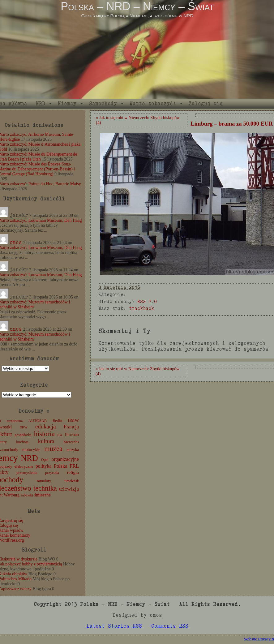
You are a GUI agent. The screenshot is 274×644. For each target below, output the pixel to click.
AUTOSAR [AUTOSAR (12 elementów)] (38, 421)
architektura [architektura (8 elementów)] (15, 421)
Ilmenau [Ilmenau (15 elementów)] (72, 435)
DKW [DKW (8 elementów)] (23, 427)
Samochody (103, 103)
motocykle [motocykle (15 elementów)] (31, 450)
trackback (141, 308)
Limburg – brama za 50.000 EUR (232, 124)
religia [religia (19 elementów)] (73, 472)
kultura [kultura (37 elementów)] (46, 441)
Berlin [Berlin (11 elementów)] (57, 421)
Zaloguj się (206, 103)
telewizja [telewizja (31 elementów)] (69, 489)
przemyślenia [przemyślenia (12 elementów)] (27, 473)
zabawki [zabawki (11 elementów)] (27, 495)
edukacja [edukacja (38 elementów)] (46, 426)
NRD (41, 103)
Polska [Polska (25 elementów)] (61, 466)
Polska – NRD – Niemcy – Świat (137, 6)
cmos (16, 242)
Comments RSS (170, 626)
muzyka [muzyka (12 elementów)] (73, 450)
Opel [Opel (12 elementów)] (45, 460)
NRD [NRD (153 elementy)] (29, 458)
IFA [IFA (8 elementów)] (60, 435)
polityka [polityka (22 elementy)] (44, 466)
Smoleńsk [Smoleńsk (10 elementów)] (72, 481)
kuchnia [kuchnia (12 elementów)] (22, 442)
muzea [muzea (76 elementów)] (53, 449)
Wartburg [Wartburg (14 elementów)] (12, 495)
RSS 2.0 (147, 301)
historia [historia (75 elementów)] (44, 434)
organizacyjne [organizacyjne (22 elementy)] (65, 459)
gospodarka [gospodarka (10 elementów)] (23, 435)
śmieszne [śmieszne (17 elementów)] (43, 495)
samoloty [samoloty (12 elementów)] (44, 481)
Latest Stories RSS (114, 626)
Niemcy (67, 103)
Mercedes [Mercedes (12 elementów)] (71, 442)
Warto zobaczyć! (153, 103)
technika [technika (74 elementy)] (45, 488)
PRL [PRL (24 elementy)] (74, 466)
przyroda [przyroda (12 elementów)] (52, 473)
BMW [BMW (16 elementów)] (73, 420)
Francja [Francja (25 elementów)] (71, 427)
